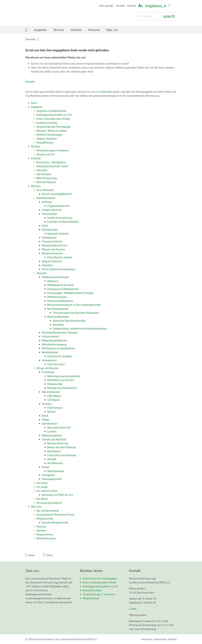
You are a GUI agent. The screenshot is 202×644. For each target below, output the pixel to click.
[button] (30, 555)
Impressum (147, 639)
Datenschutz (161, 639)
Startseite (31, 39)
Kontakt (120, 6)
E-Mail (133, 609)
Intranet (131, 6)
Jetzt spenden (106, 6)
